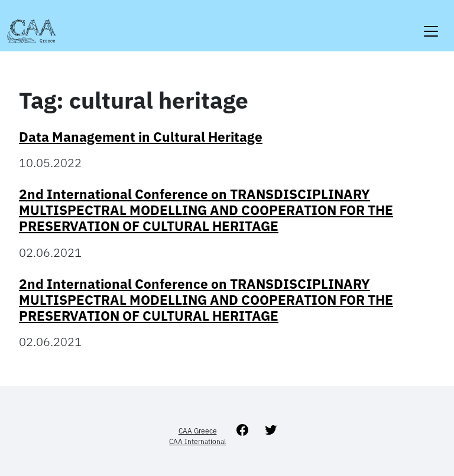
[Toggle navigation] (431, 24)
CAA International (197, 441)
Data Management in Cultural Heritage (141, 137)
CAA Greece (198, 431)
